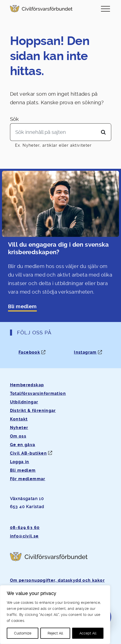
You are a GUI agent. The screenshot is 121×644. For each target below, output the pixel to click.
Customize (23, 633)
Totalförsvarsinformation (38, 393)
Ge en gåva (23, 445)
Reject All (55, 633)
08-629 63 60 (25, 528)
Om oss (18, 436)
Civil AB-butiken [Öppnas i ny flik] (28, 453)
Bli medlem (22, 307)
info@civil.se (24, 536)
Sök (15, 119)
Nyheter (19, 428)
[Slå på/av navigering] (105, 9)
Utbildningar (24, 402)
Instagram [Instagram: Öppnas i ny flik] (85, 352)
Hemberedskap (27, 385)
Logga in (20, 462)
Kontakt (19, 419)
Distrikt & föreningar (33, 411)
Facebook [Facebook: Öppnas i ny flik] (29, 352)
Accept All (88, 633)
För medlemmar (28, 479)
